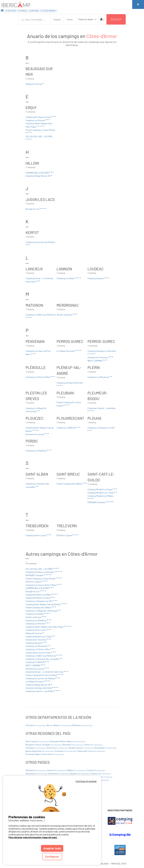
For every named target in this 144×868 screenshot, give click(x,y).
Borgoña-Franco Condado (44, 745)
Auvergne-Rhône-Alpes (68, 741)
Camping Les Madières (39, 451)
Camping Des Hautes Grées (41, 117)
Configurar (52, 856)
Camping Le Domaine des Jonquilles (37, 485)
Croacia (96, 770)
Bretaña (73, 745)
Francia (100, 773)
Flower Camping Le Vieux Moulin (40, 131)
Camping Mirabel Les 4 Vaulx (102, 493)
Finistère (36, 725)
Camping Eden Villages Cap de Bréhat (40, 429)
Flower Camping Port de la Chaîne (69, 404)
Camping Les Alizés (69, 278)
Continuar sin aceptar (86, 781)
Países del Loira (91, 751)
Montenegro (102, 777)
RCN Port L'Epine (68, 535)
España (79, 773)
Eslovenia (59, 773)
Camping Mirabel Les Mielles (101, 497)
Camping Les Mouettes (100, 377)
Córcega (36, 748)
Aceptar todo (52, 848)
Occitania (66, 751)
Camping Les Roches (38, 120)
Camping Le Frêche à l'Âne (40, 377)
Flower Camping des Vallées (72, 484)
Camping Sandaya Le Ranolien (102, 352)
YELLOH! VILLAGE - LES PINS (39, 138)
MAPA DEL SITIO (119, 864)
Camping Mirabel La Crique (102, 489)
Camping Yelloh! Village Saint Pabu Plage (39, 125)
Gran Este (57, 748)
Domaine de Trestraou (101, 357)
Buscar (116, 19)
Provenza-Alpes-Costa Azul (45, 754)
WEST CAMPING (97, 361)
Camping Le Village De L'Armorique (36, 410)
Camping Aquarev (98, 278)
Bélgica (76, 770)
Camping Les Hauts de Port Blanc (38, 353)
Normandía (105, 748)
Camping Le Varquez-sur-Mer (101, 429)
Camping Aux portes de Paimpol (40, 243)
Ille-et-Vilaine (59, 725)
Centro (93, 745)
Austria (57, 770)
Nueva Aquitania (40, 751)
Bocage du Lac (36, 209)
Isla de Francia (81, 748)
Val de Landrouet (67, 315)
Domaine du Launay (37, 434)
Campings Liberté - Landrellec (102, 409)
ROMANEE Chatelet (101, 502)
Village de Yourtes (35, 84)
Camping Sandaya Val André (70, 384)
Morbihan (82, 725)
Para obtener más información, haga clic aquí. (33, 837)
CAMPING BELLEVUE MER (40, 173)
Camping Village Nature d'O (39, 176)
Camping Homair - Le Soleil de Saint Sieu (39, 280)
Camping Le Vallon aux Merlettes (41, 316)
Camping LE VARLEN (69, 428)
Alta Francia (37, 741)
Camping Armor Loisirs (39, 535)
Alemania (36, 770)
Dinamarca (37, 773)
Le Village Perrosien (69, 351)
